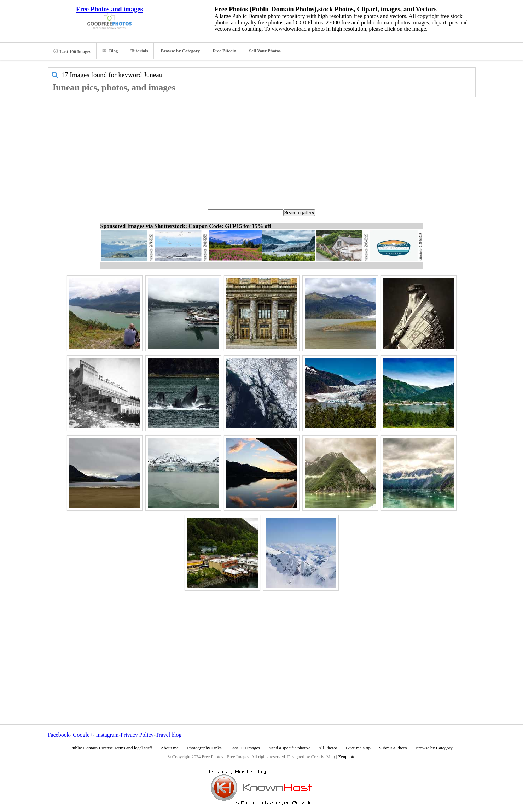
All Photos (328, 748)
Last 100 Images (72, 51)
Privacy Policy (137, 735)
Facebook (59, 735)
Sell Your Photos (265, 51)
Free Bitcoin (224, 51)
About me (170, 748)
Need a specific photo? (289, 748)
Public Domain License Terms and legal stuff (111, 748)
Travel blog (169, 735)
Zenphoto (347, 757)
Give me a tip (358, 748)
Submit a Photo (393, 748)
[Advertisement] (262, 150)
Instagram (107, 735)
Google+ (83, 735)
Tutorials (139, 51)
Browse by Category (181, 51)
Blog (110, 51)
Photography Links (204, 748)
